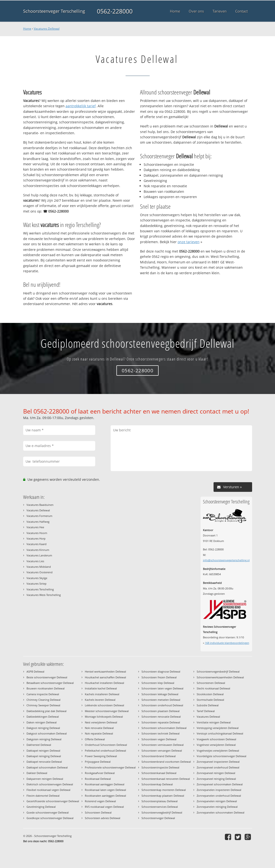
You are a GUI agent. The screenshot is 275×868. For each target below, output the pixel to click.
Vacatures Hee (35, 527)
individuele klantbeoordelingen (227, 643)
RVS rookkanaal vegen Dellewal (104, 807)
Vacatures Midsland (39, 567)
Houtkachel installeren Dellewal (104, 683)
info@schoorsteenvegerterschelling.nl (226, 560)
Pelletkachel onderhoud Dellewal (105, 751)
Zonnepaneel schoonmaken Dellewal (220, 784)
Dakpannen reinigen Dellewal (45, 779)
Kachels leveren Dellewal (100, 700)
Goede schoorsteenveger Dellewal (48, 812)
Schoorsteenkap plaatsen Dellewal (163, 796)
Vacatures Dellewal (47, 29)
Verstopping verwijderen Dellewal (218, 728)
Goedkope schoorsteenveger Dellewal (50, 818)
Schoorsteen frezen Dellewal (159, 677)
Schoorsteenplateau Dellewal (160, 801)
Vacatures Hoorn (37, 533)
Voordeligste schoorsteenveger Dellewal (221, 756)
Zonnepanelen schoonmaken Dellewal (221, 812)
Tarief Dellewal (206, 711)
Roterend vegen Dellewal (100, 801)
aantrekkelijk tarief (81, 106)
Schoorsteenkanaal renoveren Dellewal (166, 779)
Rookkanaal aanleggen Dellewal (105, 784)
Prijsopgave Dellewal (98, 762)
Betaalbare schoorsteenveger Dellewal (50, 683)
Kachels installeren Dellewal (102, 694)
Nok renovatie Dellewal (99, 728)
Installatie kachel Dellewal (101, 688)
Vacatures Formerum (39, 516)
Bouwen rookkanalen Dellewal (46, 688)
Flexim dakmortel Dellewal (43, 796)
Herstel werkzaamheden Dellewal (105, 671)
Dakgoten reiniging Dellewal (44, 739)
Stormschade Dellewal (210, 700)
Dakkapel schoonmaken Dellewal (47, 767)
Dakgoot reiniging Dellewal (43, 728)
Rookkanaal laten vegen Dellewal (105, 790)
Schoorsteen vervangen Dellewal (162, 751)
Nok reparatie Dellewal (99, 733)
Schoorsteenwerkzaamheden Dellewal (220, 677)
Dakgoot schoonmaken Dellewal (47, 733)
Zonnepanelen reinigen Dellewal (217, 801)
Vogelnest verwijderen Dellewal (216, 745)
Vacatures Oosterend (40, 572)
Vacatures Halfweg (38, 522)
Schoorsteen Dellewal (98, 812)
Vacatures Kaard (37, 544)
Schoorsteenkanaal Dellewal (159, 773)
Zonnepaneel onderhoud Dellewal (218, 767)
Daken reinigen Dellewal (42, 722)
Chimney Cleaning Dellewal (44, 700)
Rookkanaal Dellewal (98, 779)
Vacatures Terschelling (40, 589)
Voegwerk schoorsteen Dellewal (216, 739)
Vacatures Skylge (37, 578)
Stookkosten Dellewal (210, 694)
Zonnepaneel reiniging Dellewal (216, 779)
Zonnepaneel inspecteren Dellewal (218, 762)
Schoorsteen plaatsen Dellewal (161, 711)
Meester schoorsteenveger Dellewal (107, 711)
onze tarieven (189, 242)
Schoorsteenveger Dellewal (158, 818)
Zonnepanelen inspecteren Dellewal (219, 790)
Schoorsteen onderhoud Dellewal (162, 705)
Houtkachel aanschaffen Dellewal (105, 677)
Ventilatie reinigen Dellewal (214, 722)
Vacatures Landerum (39, 555)
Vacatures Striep (37, 584)
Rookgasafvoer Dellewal (100, 773)
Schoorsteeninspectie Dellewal (160, 767)
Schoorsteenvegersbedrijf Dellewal (218, 671)
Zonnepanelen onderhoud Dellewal (219, 796)
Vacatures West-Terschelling (44, 595)
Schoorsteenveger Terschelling (54, 11)
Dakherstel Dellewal (39, 745)
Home (27, 29)
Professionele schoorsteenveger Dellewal (110, 767)
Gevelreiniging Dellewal (41, 807)
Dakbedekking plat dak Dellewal (47, 711)
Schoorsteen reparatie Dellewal (161, 722)
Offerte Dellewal (95, 739)
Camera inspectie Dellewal (43, 694)
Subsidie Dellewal (208, 705)
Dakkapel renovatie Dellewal (44, 762)
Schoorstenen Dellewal (211, 683)
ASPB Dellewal (35, 671)
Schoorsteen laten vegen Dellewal (162, 688)
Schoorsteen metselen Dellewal (161, 700)
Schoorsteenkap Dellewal (157, 784)
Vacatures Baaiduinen (40, 505)
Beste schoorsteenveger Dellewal (47, 677)
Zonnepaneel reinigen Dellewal (216, 773)
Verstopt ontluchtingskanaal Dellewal (220, 733)
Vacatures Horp (36, 538)
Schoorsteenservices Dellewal (160, 807)
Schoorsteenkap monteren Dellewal (164, 790)
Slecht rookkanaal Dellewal (213, 688)
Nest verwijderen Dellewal (101, 722)
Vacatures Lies (35, 561)
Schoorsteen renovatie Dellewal (161, 717)
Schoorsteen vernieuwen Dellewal (163, 745)
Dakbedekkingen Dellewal (43, 717)
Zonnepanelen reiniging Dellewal (217, 807)
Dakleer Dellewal (37, 773)
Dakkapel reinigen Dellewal (43, 751)
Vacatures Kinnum (38, 550)
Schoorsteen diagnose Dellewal (161, 671)
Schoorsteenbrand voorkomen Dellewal (166, 762)
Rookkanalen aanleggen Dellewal (105, 796)
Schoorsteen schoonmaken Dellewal (164, 728)
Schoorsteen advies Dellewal (103, 818)
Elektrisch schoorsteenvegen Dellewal (50, 784)
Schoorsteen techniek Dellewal (161, 733)
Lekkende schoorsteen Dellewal (104, 705)
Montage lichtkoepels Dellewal (104, 717)
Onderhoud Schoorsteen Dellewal (106, 745)
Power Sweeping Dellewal (101, 756)
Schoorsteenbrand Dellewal (159, 756)
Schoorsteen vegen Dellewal (159, 739)
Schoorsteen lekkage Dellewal (160, 694)
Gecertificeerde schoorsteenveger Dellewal (53, 801)
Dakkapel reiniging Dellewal (44, 756)
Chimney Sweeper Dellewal (43, 705)
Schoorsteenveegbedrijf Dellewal (162, 812)
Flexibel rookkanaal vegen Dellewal (48, 790)
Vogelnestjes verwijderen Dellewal (218, 751)
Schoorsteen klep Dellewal (158, 683)
